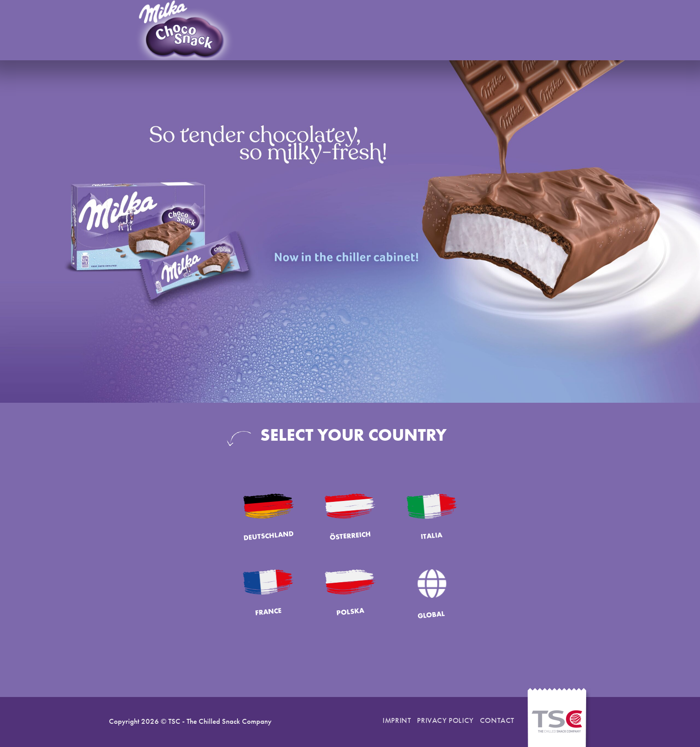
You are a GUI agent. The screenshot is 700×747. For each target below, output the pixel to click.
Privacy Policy (445, 720)
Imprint (397, 720)
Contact (497, 720)
